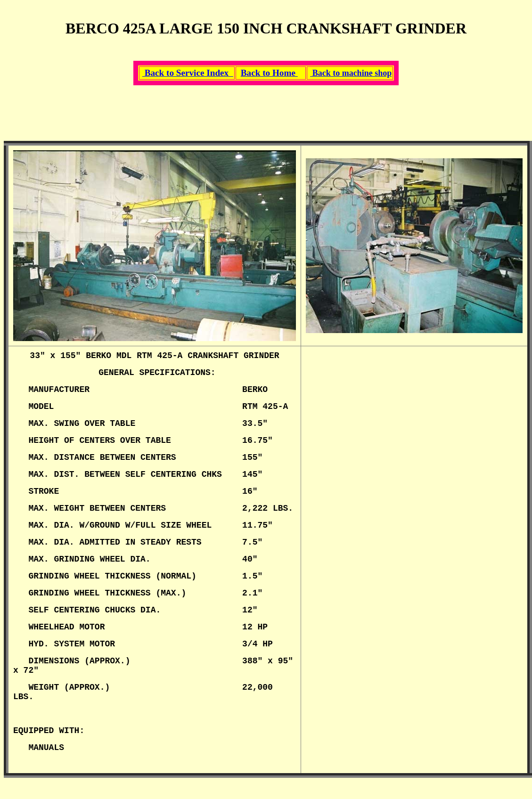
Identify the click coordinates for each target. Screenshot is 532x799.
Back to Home (269, 73)
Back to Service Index (188, 73)
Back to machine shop (351, 73)
